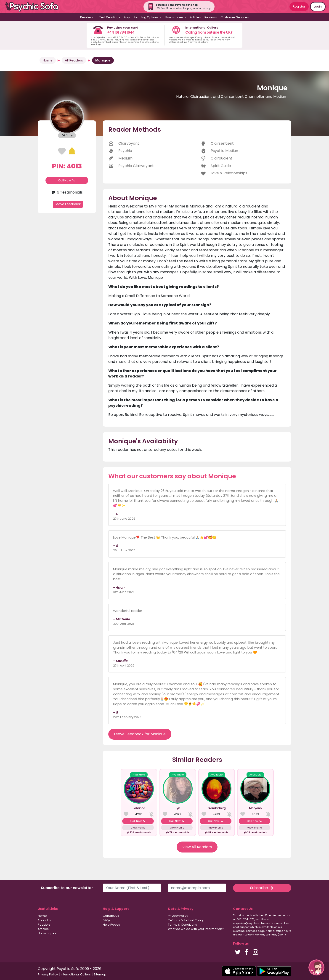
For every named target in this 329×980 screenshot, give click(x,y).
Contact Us (111, 916)
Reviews (211, 17)
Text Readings (110, 17)
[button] (316, 967)
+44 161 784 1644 (121, 32)
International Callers (76, 974)
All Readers (74, 60)
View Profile (138, 828)
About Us (44, 920)
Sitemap (100, 974)
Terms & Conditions (182, 925)
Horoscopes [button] (175, 17)
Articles (195, 17)
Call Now (67, 180)
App (127, 17)
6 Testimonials (67, 192)
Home (48, 60)
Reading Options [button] (146, 17)
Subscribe (262, 888)
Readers (44, 925)
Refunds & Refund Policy (186, 920)
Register (299, 7)
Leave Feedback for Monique (140, 734)
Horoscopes (47, 933)
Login (318, 7)
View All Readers (197, 847)
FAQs (107, 920)
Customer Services (235, 17)
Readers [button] (87, 17)
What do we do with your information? (196, 929)
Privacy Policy (178, 916)
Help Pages (111, 925)
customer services (245, 931)
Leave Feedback (68, 204)
